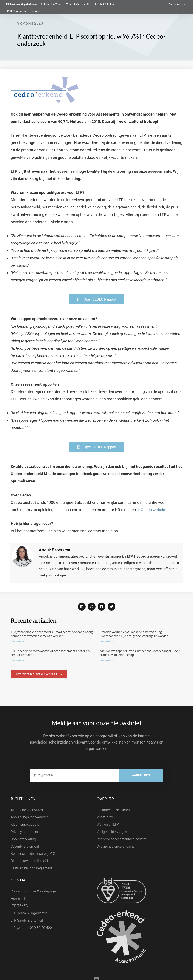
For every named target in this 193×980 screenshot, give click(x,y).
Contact (20, 880)
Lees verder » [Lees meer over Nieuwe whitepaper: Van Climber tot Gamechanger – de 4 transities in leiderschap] (107, 660)
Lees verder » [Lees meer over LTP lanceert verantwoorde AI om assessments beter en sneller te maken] (18, 660)
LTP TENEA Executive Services (23, 11)
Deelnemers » (177, 4)
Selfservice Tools (51, 4)
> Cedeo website (152, 510)
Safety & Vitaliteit (105, 4)
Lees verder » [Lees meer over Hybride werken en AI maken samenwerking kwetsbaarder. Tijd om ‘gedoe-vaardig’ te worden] (107, 641)
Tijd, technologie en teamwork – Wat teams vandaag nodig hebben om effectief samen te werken (52, 634)
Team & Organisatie (78, 4)
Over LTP (105, 799)
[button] (82, 607)
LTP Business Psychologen (20, 4)
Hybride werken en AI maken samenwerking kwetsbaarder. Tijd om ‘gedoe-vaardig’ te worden (134, 634)
